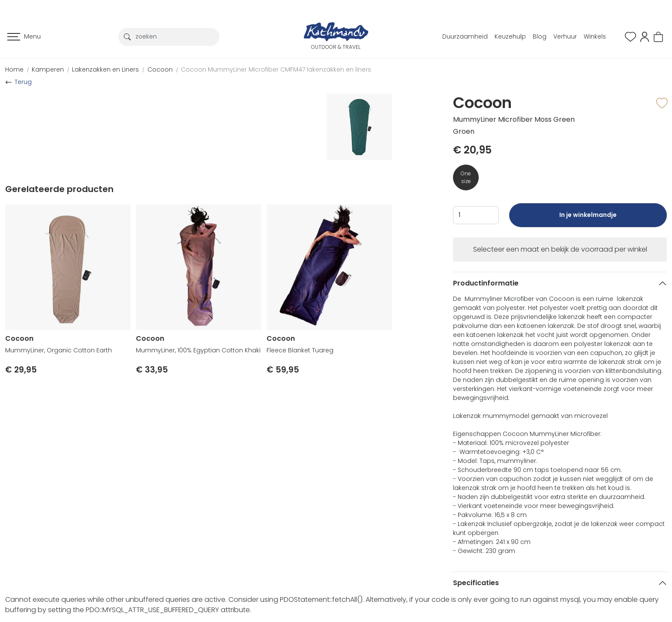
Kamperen (48, 69)
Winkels (595, 36)
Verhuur (565, 36)
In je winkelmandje (588, 219)
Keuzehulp (510, 36)
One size (466, 177)
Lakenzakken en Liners (105, 69)
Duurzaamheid (465, 36)
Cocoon (160, 69)
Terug (23, 82)
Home (14, 69)
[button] (645, 36)
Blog (540, 36)
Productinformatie (486, 283)
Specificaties (476, 583)
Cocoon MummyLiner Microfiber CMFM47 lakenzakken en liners (276, 69)
